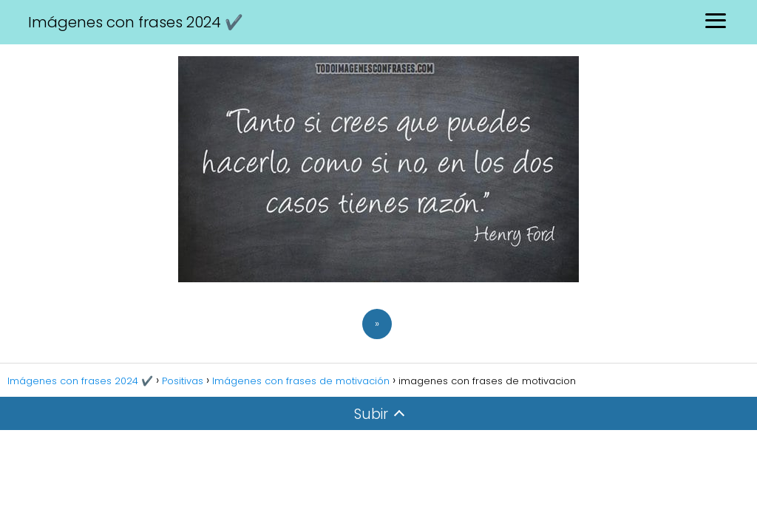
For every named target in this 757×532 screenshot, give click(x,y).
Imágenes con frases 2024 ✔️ (136, 22)
